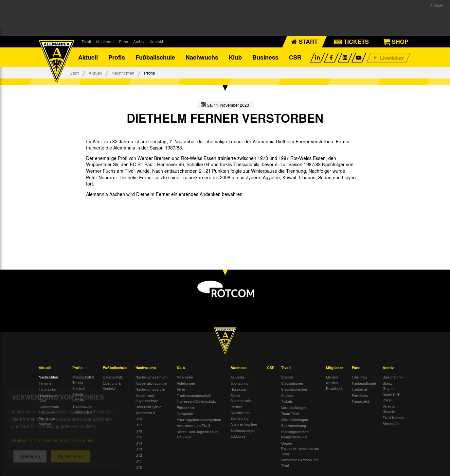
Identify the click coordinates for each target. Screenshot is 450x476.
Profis (117, 57)
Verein (182, 389)
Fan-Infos (360, 377)
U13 (139, 449)
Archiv (139, 42)
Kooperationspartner (152, 383)
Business (265, 57)
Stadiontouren (292, 383)
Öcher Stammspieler (241, 398)
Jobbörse (238, 436)
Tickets (287, 401)
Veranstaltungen (294, 407)
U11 (139, 461)
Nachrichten (123, 73)
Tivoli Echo (47, 389)
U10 (139, 467)
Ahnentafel (391, 423)
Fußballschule (155, 57)
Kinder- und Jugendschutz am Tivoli (198, 434)
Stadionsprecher (294, 389)
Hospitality (239, 389)
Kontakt (156, 42)
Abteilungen (186, 383)
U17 (139, 425)
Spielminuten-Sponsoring (241, 415)
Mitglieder (105, 42)
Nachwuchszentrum (152, 377)
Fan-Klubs (360, 395)
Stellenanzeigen (243, 430)
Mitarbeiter (185, 377)
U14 (139, 443)
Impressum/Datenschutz (196, 401)
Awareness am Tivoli (193, 425)
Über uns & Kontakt (112, 386)
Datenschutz (113, 377)
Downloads (335, 388)
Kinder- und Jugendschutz (147, 398)
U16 (139, 431)
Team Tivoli (290, 413)
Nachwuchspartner (151, 389)
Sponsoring (239, 383)
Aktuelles (238, 377)
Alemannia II (145, 413)
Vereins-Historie (389, 409)
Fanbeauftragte (364, 383)
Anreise (287, 395)
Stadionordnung (294, 425)
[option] (111, 219)
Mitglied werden (332, 380)
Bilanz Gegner (389, 386)
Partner (236, 407)
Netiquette (185, 413)
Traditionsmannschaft (194, 395)
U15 (139, 437)
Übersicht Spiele (148, 407)
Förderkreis (186, 407)
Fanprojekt (360, 401)
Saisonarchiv (393, 377)
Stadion (287, 377)
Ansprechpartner (244, 424)
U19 (139, 419)
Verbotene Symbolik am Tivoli (300, 462)
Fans (124, 42)
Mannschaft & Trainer (83, 380)
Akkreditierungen (295, 419)
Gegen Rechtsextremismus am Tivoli (300, 448)
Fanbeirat (359, 389)
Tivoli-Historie (393, 417)
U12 (139, 455)
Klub (235, 57)
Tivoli (86, 42)
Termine (45, 383)
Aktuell (88, 57)
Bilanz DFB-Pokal (392, 397)
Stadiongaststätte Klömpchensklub (295, 434)
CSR (295, 57)
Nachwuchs (202, 57)
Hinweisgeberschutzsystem (199, 419)
